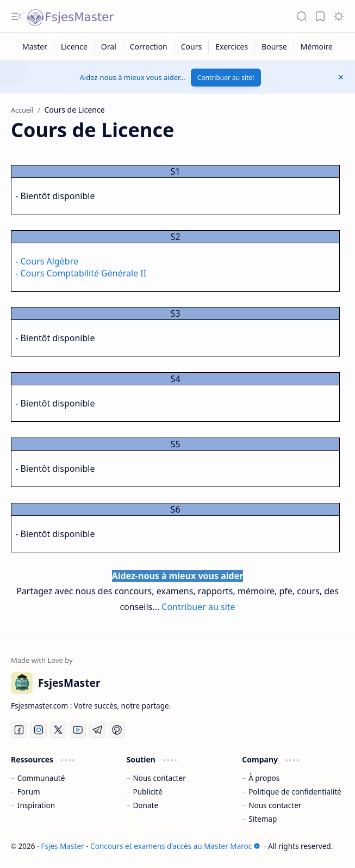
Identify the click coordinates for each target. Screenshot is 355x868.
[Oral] (109, 47)
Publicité (148, 792)
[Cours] (192, 47)
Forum (29, 792)
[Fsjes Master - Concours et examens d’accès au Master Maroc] (71, 16)
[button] (16, 16)
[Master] (35, 47)
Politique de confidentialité (295, 792)
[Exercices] (232, 47)
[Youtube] (78, 730)
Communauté (41, 778)
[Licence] (74, 47)
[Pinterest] (117, 730)
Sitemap (263, 819)
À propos (264, 778)
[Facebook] (19, 730)
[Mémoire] (317, 47)
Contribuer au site (198, 607)
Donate (145, 805)
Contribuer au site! (226, 78)
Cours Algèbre (49, 261)
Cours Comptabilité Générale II (84, 273)
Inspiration (36, 805)
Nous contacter (159, 778)
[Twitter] (58, 730)
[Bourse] (275, 47)
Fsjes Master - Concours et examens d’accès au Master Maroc (151, 846)
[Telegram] (97, 730)
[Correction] (149, 47)
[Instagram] (39, 730)
